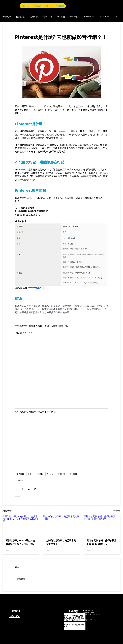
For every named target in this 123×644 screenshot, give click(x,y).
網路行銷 (20, 474)
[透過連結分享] (35, 489)
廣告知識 (34, 17)
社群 (30, 474)
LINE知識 (75, 17)
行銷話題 (20, 17)
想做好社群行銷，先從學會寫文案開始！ (61, 542)
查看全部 (117, 511)
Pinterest (51, 474)
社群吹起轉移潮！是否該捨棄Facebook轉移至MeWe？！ (102, 542)
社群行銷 (47, 17)
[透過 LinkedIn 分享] (29, 489)
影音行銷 (62, 474)
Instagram (104, 17)
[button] (117, 17)
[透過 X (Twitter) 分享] (22, 489)
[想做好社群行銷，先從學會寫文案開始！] (62, 526)
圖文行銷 (73, 474)
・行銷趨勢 (72, 611)
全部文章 (7, 17)
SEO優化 (61, 17)
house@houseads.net (89, 612)
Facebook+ (89, 17)
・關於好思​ (15, 611)
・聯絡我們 (15, 617)
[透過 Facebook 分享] (16, 489)
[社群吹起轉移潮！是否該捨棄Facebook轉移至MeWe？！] (102, 526)
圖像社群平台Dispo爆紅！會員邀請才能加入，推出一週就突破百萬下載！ (20, 542)
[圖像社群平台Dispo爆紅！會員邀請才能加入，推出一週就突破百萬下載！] (21, 526)
